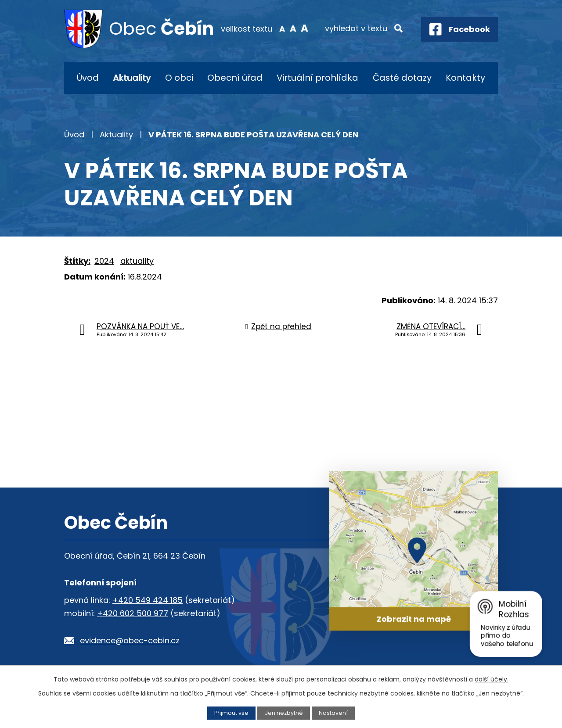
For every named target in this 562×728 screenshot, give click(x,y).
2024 (104, 261)
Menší (282, 28)
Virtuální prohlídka (317, 78)
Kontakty (465, 78)
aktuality (137, 261)
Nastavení (333, 713)
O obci (179, 78)
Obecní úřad (235, 78)
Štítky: (77, 261)
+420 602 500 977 (133, 613)
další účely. (492, 679)
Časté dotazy (402, 78)
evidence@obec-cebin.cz (130, 640)
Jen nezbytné (284, 713)
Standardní (293, 28)
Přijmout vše (231, 713)
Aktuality (132, 78)
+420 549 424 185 (148, 600)
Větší (304, 28)
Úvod (88, 78)
